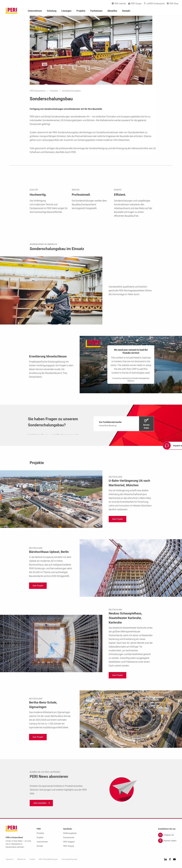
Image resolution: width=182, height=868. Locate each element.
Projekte (81, 11)
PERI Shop (69, 846)
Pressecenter (69, 837)
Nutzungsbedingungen (69, 859)
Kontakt (126, 11)
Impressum (10, 859)
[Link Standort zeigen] (167, 841)
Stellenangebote (70, 833)
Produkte (54, 91)
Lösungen (66, 11)
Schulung (52, 11)
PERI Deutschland (38, 91)
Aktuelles (112, 11)
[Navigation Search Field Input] (163, 11)
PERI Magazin (69, 842)
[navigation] (124, 424)
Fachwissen (96, 11)
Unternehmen (35, 11)
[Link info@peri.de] (167, 835)
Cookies (32, 859)
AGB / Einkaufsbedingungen (48, 859)
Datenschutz (21, 859)
